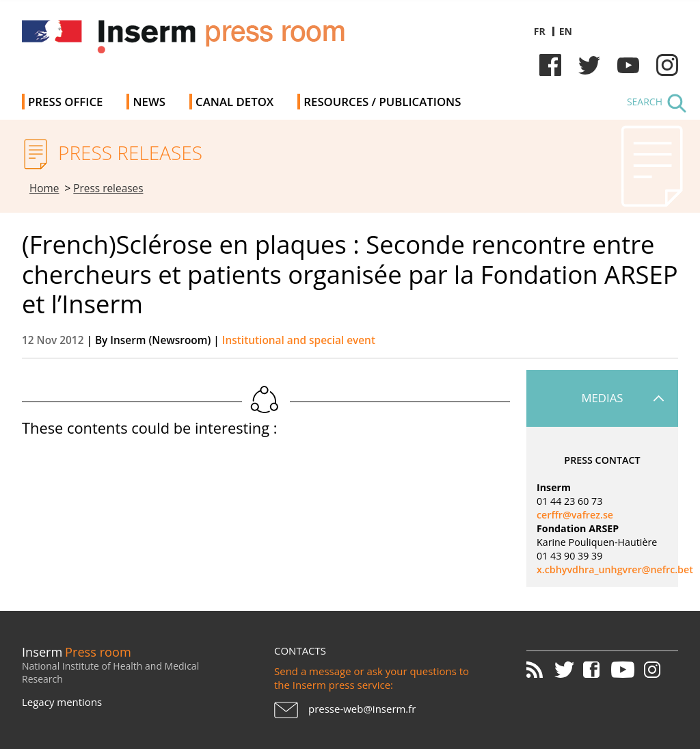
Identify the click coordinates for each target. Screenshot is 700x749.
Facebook (550, 65)
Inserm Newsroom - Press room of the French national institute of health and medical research (216, 41)
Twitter (589, 65)
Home (44, 188)
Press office (65, 102)
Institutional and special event (299, 340)
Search (645, 102)
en (566, 31)
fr (540, 31)
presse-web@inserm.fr (362, 709)
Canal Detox (234, 102)
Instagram (667, 65)
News (149, 102)
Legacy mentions (62, 702)
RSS (539, 670)
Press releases (108, 188)
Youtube (628, 65)
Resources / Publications (382, 102)
